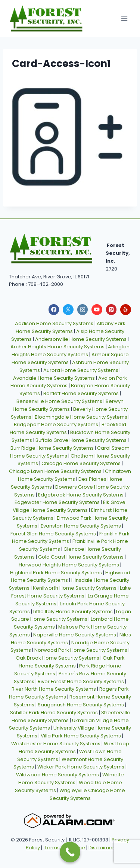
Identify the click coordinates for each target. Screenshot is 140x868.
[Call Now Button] (70, 852)
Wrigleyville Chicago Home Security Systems (88, 794)
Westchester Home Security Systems (56, 744)
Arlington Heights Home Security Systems (71, 351)
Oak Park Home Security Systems (72, 662)
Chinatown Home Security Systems (75, 475)
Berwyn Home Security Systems (68, 405)
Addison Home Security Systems (54, 323)
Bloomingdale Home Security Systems (81, 417)
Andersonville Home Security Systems (81, 339)
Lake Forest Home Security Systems (71, 592)
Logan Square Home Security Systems (71, 615)
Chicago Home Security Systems (81, 463)
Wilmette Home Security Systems (71, 779)
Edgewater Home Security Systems (57, 502)
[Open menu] (124, 19)
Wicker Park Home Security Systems (81, 767)
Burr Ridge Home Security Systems (52, 448)
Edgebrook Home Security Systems (81, 495)
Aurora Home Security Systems (81, 370)
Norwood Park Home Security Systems (81, 650)
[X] (68, 310)
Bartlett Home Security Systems (81, 393)
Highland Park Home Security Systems (56, 573)
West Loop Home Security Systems (74, 748)
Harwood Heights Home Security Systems (69, 565)
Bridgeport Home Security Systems (56, 424)
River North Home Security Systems (54, 689)
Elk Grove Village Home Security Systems (69, 506)
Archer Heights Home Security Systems (57, 347)
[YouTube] (97, 310)
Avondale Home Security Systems (54, 378)
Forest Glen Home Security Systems (53, 534)
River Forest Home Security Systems (81, 681)
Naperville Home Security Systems (75, 635)
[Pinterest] (111, 310)
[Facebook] (54, 310)
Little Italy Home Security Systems (73, 612)
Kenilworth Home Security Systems (75, 588)
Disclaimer (101, 848)
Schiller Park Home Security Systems (54, 713)
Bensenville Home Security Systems (59, 401)
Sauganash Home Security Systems (81, 705)
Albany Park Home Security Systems (71, 327)
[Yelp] (126, 310)
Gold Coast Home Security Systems (81, 557)
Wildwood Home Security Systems (57, 775)
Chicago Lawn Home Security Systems (55, 471)
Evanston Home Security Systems (81, 526)
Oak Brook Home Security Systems (57, 658)
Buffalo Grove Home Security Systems (81, 440)
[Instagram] (83, 310)
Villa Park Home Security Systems (81, 736)
